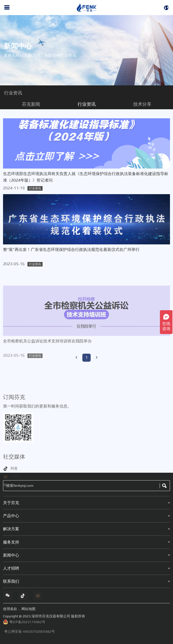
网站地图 (28, 609)
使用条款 (10, 609)
